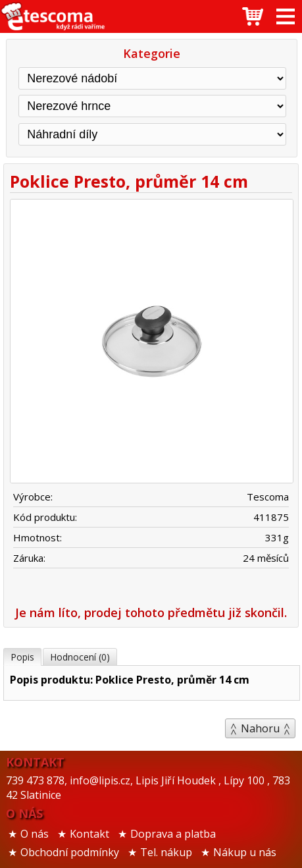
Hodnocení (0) (80, 657)
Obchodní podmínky (70, 852)
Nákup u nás (245, 852)
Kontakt (89, 834)
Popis (22, 657)
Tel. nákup (166, 852)
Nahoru (260, 728)
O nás (35, 834)
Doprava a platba (173, 834)
